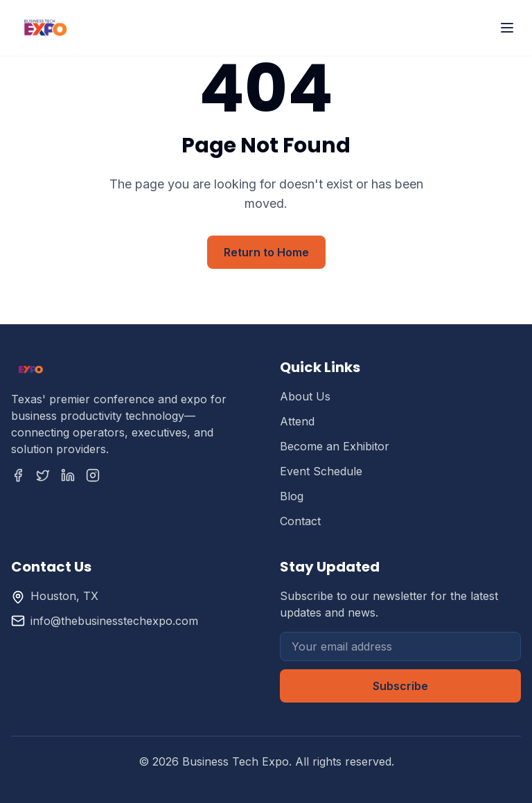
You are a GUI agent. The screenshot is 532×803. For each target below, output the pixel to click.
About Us (305, 396)
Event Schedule (321, 471)
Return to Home (266, 252)
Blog (292, 496)
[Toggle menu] (507, 28)
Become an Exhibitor (335, 446)
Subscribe (400, 686)
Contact (300, 521)
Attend (297, 421)
